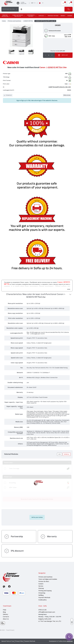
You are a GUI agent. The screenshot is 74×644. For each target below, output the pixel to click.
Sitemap (41, 588)
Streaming (42, 593)
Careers (41, 584)
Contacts (6, 617)
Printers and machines (14, 21)
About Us (6, 619)
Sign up (24, 100)
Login (22, 2)
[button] (37, 296)
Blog (4, 612)
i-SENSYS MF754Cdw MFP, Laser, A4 (45, 21)
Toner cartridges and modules (48, 579)
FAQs (5, 610)
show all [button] (67, 454)
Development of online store (58, 641)
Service (41, 586)
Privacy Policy (19, 641)
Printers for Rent (44, 581)
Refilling (41, 595)
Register (23, 4)
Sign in (19, 100)
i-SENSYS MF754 (28, 21)
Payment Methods (44, 598)
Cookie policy (43, 600)
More (69, 289)
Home (4, 21)
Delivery (5, 614)
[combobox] (42, 9)
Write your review (37, 517)
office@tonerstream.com (47, 612)
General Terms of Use (8, 641)
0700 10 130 (42, 610)
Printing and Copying (45, 591)
